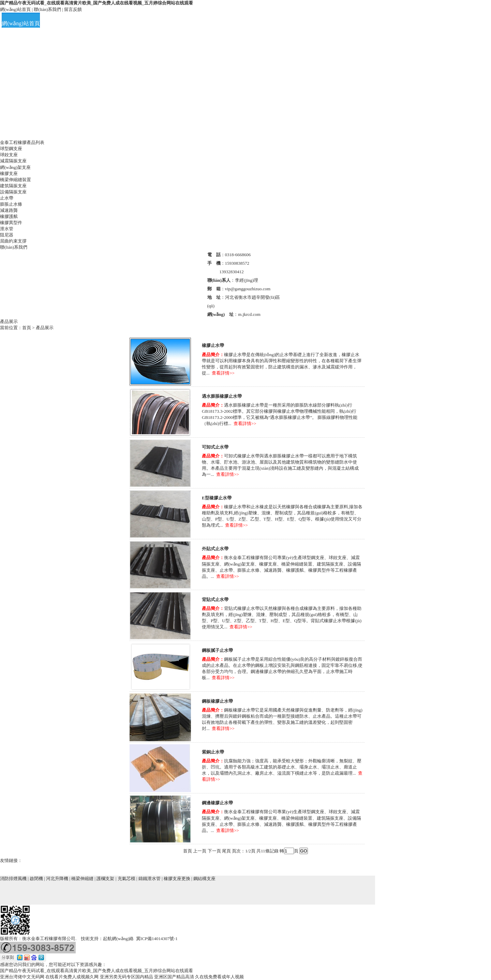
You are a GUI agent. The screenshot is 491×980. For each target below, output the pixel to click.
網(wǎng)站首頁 (15, 9)
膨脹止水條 (11, 204)
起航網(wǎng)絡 (118, 939)
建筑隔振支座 (13, 186)
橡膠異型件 (11, 223)
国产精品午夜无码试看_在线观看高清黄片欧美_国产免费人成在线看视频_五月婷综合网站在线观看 (96, 3)
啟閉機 (36, 879)
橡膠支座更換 (177, 879)
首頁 (27, 328)
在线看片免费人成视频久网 (72, 977)
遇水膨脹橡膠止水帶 (222, 396)
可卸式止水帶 (215, 447)
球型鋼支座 (11, 149)
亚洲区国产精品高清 (174, 977)
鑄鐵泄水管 (150, 879)
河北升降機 (57, 879)
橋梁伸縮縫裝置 (16, 180)
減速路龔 (9, 210)
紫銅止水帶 (213, 752)
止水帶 (7, 198)
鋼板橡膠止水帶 (217, 701)
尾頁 (226, 851)
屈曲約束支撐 (13, 241)
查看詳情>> (223, 373)
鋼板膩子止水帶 (217, 650)
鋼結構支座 (204, 879)
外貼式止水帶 (215, 549)
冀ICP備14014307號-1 (157, 939)
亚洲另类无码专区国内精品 (127, 977)
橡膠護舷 (9, 216)
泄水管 (7, 229)
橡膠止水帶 (213, 345)
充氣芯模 (127, 879)
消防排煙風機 (13, 879)
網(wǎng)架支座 (15, 167)
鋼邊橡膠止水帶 (217, 803)
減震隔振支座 (13, 161)
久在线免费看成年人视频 (219, 977)
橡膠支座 (9, 173)
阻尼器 (7, 235)
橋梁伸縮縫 (82, 879)
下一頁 (214, 851)
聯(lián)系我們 (47, 9)
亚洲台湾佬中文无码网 (22, 977)
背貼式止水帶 (215, 599)
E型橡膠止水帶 (217, 498)
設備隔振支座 (13, 192)
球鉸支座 (9, 155)
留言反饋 (73, 9)
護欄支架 (105, 879)
